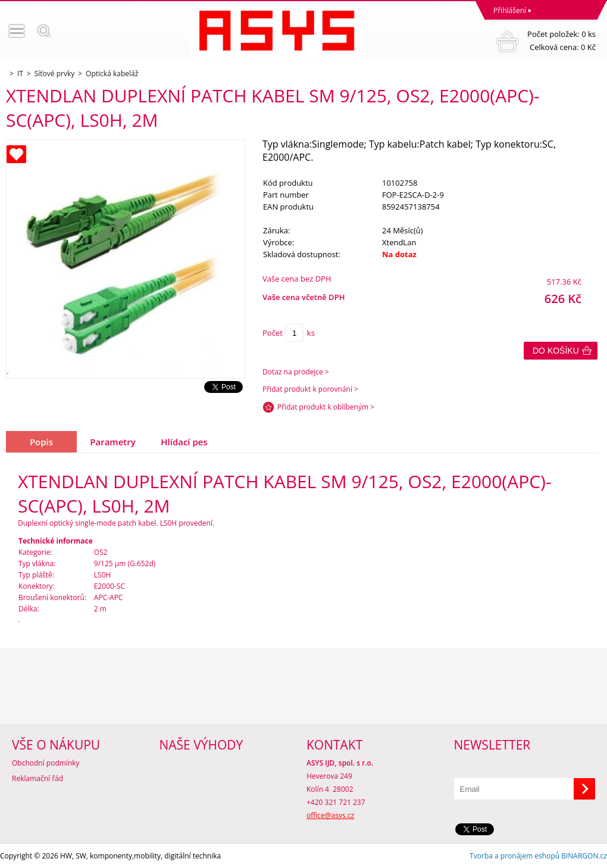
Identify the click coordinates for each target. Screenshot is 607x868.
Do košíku (556, 351)
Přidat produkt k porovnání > (310, 389)
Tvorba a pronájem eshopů (514, 856)
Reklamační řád (37, 778)
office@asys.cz (330, 815)
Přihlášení (510, 10)
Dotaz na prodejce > (296, 372)
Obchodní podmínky (46, 763)
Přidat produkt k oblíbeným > (326, 407)
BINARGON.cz (584, 856)
